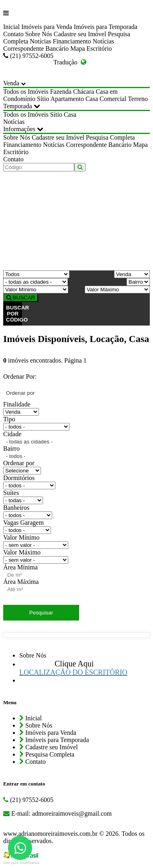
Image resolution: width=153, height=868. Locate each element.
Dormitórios (19, 478)
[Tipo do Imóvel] (36, 274)
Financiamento (72, 41)
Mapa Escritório (91, 48)
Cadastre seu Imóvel (80, 34)
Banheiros (16, 508)
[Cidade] (36, 282)
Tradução (70, 62)
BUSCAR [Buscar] (21, 298)
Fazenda (61, 92)
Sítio (43, 99)
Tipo (9, 419)
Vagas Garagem (23, 523)
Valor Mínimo (21, 537)
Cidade (12, 434)
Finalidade (17, 404)
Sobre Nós (39, 34)
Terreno (138, 99)
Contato (13, 34)
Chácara (84, 92)
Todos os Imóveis (26, 92)
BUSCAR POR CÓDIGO (14, 314)
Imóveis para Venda (47, 27)
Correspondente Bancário (36, 48)
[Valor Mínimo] (36, 290)
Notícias (40, 41)
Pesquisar (41, 613)
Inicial (11, 27)
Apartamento (67, 99)
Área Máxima (21, 582)
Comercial (113, 99)
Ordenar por (19, 463)
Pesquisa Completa (110, 137)
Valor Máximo (22, 552)
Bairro (11, 448)
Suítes (11, 493)
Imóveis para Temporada (106, 27)
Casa (92, 99)
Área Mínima (20, 567)
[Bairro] (138, 282)
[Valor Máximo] (117, 290)
